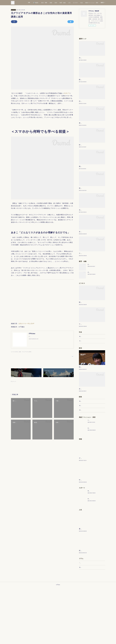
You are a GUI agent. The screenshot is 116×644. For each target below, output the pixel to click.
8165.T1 (67, 93)
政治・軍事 (60, 3)
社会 (97, 3)
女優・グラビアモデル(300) (25, 352)
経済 (71, 3)
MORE (102, 3)
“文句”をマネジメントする (86, 618)
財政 (66, 3)
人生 (85, 3)
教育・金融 (78, 3)
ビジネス (91, 3)
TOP (45, 3)
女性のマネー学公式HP (26, 324)
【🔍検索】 (51, 3)
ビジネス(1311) (15, 352)
